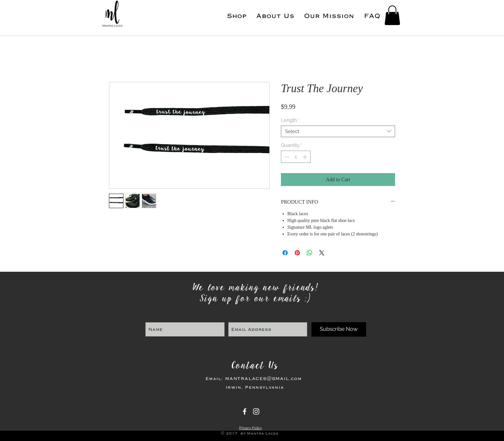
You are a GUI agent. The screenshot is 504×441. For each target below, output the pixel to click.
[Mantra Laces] (245, 411)
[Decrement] (286, 157)
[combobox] (338, 131)
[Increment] (306, 157)
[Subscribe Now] (339, 329)
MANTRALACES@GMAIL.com (263, 379)
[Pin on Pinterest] (297, 253)
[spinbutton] (296, 157)
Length (290, 120)
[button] (392, 15)
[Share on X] (322, 253)
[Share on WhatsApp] (310, 253)
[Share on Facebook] (285, 253)
